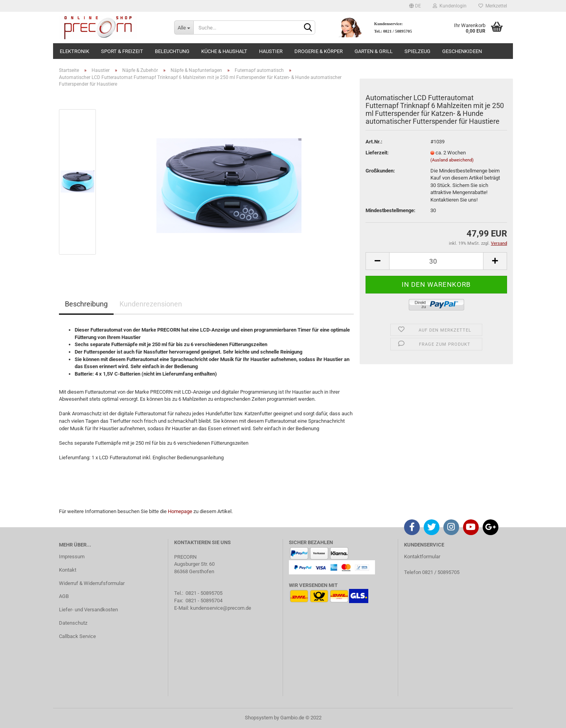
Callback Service (77, 636)
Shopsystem (259, 718)
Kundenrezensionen (151, 304)
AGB (64, 596)
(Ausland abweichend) (452, 160)
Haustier (271, 51)
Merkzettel (493, 6)
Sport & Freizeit (122, 51)
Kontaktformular (422, 557)
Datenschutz (73, 623)
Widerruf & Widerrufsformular (92, 583)
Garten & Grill (374, 51)
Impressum (72, 557)
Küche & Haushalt (224, 51)
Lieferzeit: (377, 153)
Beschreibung (86, 304)
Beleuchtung (172, 51)
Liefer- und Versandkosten (88, 610)
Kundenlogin (450, 6)
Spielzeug (417, 51)
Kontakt (68, 570)
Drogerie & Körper (319, 51)
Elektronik (74, 51)
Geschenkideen (462, 51)
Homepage (180, 511)
